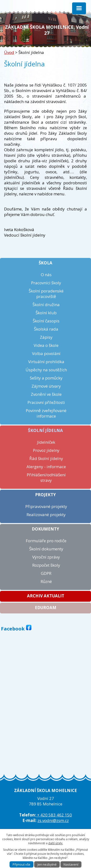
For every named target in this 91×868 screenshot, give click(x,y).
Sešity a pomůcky (46, 378)
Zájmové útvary (46, 386)
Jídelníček (46, 442)
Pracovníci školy (46, 283)
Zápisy (46, 337)
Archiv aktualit (46, 596)
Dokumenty (45, 529)
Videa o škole (46, 345)
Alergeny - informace (46, 467)
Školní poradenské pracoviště (46, 294)
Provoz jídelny (46, 450)
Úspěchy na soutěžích (46, 370)
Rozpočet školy (46, 565)
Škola (45, 263)
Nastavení (71, 864)
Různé (46, 581)
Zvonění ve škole (46, 394)
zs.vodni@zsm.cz (53, 820)
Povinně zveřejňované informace (46, 413)
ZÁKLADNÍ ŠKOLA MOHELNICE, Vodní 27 (47, 30)
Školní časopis (46, 321)
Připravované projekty (46, 506)
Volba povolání (46, 353)
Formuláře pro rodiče (46, 541)
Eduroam (46, 608)
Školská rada (46, 329)
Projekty (45, 495)
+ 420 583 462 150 (54, 815)
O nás (46, 275)
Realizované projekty (46, 515)
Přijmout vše (21, 864)
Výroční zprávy (46, 557)
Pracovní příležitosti (46, 402)
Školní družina (46, 305)
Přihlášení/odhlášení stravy (46, 478)
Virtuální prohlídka (46, 362)
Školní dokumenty (46, 549)
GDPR (46, 573)
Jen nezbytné (47, 864)
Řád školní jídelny (46, 458)
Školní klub (46, 313)
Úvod (9, 52)
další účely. (56, 843)
